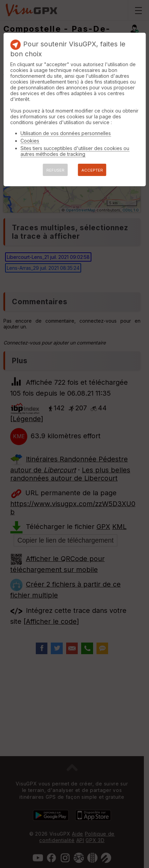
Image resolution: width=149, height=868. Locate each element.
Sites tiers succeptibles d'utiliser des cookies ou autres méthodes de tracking (75, 151)
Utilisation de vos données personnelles (66, 133)
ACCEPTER (92, 170)
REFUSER (55, 170)
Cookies (30, 141)
